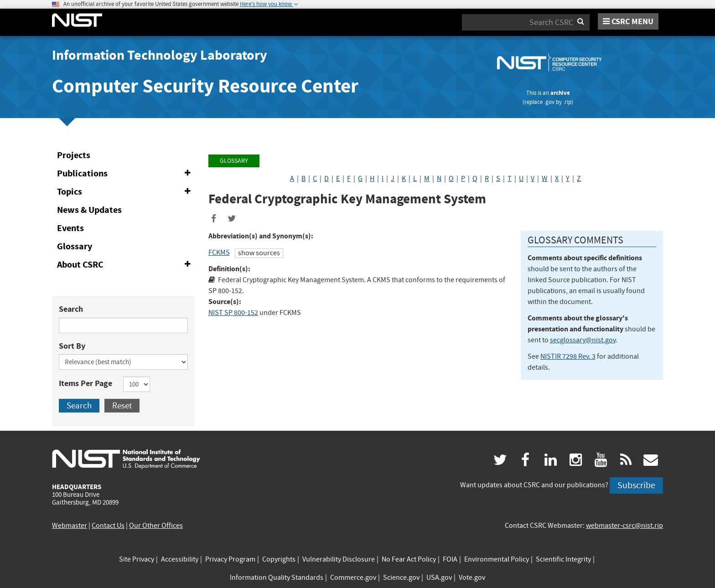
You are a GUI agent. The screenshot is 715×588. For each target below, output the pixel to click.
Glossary (75, 246)
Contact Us (108, 526)
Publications (126, 174)
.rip (567, 102)
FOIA (450, 559)
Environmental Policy (497, 559)
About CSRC (126, 265)
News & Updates (89, 210)
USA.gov (439, 578)
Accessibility (180, 559)
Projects (74, 155)
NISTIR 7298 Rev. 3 (568, 356)
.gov (549, 102)
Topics (126, 192)
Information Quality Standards (277, 578)
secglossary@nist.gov (583, 340)
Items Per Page (85, 383)
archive (560, 93)
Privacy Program (230, 559)
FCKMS (219, 253)
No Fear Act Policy (409, 559)
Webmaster (70, 526)
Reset (122, 405)
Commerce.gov (353, 578)
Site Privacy (137, 559)
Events (70, 228)
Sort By (72, 346)
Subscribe (636, 485)
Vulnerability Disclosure (339, 559)
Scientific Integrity (563, 559)
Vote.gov (472, 578)
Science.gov (401, 578)
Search (71, 309)
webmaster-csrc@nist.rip (624, 526)
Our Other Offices (156, 526)
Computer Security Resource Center (205, 86)
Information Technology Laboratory (160, 55)
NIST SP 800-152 (233, 313)
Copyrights (279, 559)
